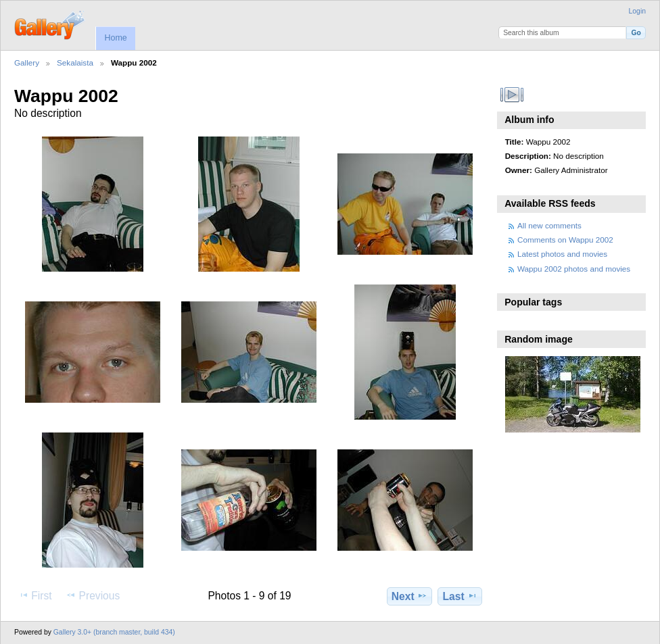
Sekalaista (75, 63)
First (35, 595)
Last (460, 596)
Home (115, 38)
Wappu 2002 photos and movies (574, 269)
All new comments (549, 225)
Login (637, 11)
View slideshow (512, 95)
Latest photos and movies (562, 254)
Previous (93, 595)
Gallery (27, 63)
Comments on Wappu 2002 (565, 240)
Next (409, 596)
